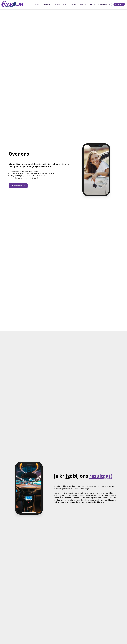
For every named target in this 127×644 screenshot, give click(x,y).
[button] (74, 4)
